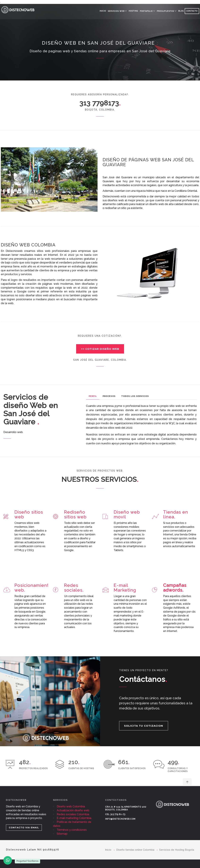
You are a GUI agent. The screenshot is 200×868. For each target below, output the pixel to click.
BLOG (181, 11)
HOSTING (133, 11)
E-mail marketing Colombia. (74, 818)
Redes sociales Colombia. (73, 814)
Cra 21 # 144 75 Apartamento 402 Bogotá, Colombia (126, 808)
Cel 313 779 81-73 (115, 814)
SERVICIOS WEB (116, 11)
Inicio (103, 11)
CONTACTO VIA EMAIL (24, 827)
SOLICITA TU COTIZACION (144, 726)
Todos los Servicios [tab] (135, 396)
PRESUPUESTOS (165, 11)
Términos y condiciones (72, 830)
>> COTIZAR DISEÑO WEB (100, 349)
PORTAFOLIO (146, 11)
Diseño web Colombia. (71, 806)
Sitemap (62, 834)
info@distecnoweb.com (120, 819)
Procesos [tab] (109, 396)
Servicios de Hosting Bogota (177, 850)
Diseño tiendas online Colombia (135, 850)
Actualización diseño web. (73, 810)
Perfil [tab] (93, 396)
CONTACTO (192, 11)
